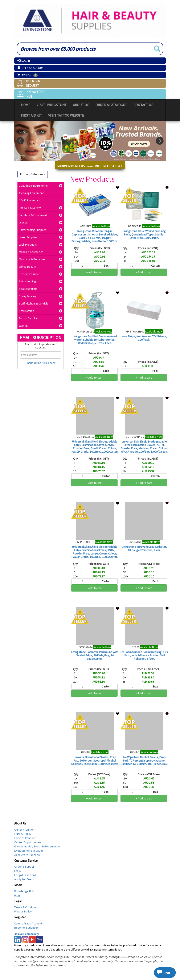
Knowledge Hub (24, 891)
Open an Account (31, 68)
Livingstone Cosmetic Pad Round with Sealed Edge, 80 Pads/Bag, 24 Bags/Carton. (95, 655)
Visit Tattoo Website (66, 115)
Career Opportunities (28, 842)
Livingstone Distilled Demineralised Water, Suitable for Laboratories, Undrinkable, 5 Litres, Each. (95, 340)
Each (106, 371)
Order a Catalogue (111, 105)
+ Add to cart (94, 272)
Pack (155, 371)
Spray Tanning (28, 296)
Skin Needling (27, 281)
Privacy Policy (23, 911)
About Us (81, 105)
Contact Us (143, 105)
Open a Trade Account (28, 923)
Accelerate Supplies (27, 855)
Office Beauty (27, 267)
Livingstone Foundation (29, 851)
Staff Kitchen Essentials (34, 303)
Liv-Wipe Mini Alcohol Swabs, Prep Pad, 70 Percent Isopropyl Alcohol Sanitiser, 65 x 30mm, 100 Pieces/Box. (95, 761)
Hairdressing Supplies (33, 230)
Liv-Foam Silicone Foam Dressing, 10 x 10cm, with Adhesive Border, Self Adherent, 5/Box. (144, 655)
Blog (17, 895)
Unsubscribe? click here (41, 363)
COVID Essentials (29, 200)
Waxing (23, 326)
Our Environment (25, 830)
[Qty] (83, 266)
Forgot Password (25, 875)
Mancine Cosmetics (31, 252)
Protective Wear (29, 274)
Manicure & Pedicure (32, 259)
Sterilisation (26, 311)
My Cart (25, 75)
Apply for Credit (24, 879)
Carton (155, 266)
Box (106, 266)
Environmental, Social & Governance (37, 846)
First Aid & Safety (30, 208)
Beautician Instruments (33, 186)
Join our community (27, 934)
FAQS (18, 871)
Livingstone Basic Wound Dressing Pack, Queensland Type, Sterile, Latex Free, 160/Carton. (144, 234)
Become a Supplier (26, 928)
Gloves (23, 222)
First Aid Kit (31, 115)
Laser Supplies (28, 237)
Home (26, 105)
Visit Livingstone (52, 105)
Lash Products (28, 245)
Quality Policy (23, 834)
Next (160, 141)
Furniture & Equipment (33, 215)
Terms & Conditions (26, 907)
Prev (20, 141)
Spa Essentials (28, 289)
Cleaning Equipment (31, 193)
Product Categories (33, 174)
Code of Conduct (25, 838)
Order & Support (25, 867)
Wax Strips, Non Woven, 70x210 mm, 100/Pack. (144, 338)
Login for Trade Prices (94, 280)
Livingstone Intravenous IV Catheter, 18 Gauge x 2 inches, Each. (144, 548)
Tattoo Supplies (29, 318)
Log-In (24, 61)
